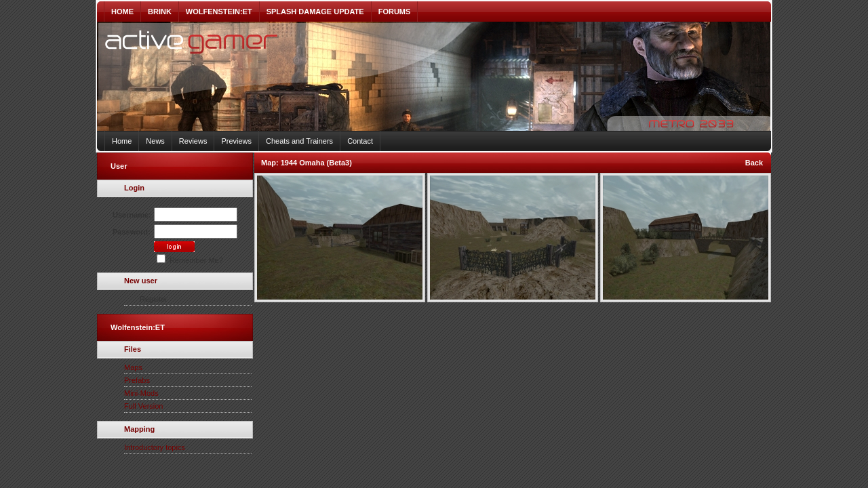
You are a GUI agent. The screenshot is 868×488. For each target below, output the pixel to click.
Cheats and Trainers (299, 141)
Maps (133, 367)
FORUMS (395, 12)
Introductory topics (155, 447)
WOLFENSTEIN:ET (219, 12)
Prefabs (137, 380)
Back (754, 163)
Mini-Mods (141, 393)
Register (154, 299)
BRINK (160, 12)
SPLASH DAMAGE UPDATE (315, 12)
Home (122, 141)
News (155, 141)
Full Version (143, 406)
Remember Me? (190, 260)
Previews (236, 141)
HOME (122, 12)
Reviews (193, 141)
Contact (360, 141)
